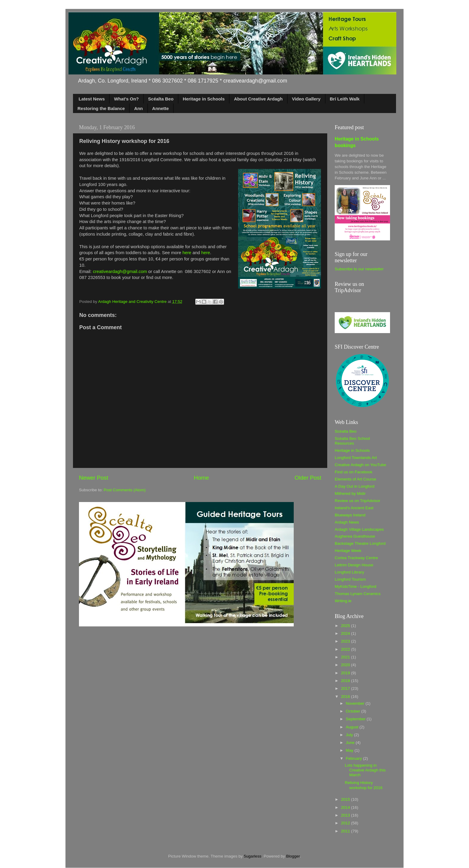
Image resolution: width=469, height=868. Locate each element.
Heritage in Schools (204, 99)
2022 (346, 649)
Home (201, 478)
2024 (346, 633)
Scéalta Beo (161, 99)
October (354, 711)
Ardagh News (347, 522)
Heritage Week (348, 551)
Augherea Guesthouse (355, 536)
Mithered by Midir (350, 494)
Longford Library (349, 572)
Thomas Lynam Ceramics (358, 594)
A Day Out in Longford (355, 486)
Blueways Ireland (350, 515)
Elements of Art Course (355, 479)
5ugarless (253, 856)
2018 (346, 681)
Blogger (293, 856)
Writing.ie (343, 601)
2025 (346, 626)
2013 (346, 815)
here (187, 253)
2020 (346, 665)
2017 (346, 688)
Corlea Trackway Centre (356, 558)
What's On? (126, 99)
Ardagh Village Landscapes (359, 529)
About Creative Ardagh (258, 99)
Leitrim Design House (354, 565)
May (350, 750)
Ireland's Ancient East (354, 508)
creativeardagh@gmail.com (120, 271)
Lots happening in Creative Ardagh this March (365, 770)
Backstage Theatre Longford (360, 543)
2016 (346, 697)
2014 (346, 807)
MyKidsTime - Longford (355, 586)
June (351, 743)
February (354, 758)
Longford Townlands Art (356, 458)
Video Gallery (306, 99)
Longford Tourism (350, 579)
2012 (346, 823)
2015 (346, 799)
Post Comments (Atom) (125, 490)
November (356, 703)
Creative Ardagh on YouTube (360, 465)
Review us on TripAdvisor (357, 501)
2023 (346, 641)
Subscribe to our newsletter (359, 269)
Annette (161, 108)
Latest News (92, 99)
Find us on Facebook (354, 472)
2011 (346, 831)
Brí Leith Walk (345, 99)
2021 (346, 657)
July (350, 735)
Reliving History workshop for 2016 (364, 785)
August (353, 727)
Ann (138, 108)
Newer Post (94, 478)
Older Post (308, 478)
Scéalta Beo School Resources (352, 441)
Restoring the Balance (101, 108)
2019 (346, 673)
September (356, 719)
